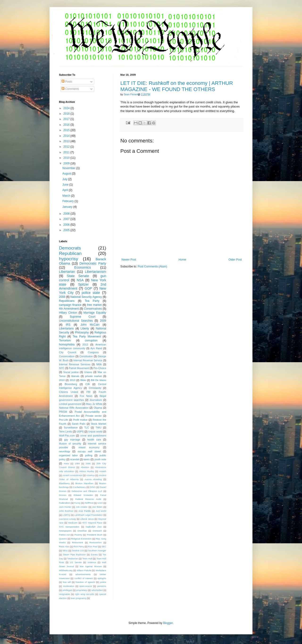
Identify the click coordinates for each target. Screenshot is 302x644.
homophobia (67, 345)
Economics (83, 267)
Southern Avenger (97, 551)
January (68, 207)
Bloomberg (71, 384)
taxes (87, 459)
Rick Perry (79, 546)
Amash (103, 471)
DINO (93, 487)
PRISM (63, 412)
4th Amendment (69, 309)
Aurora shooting (93, 479)
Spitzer (83, 284)
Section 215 (78, 551)
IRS (68, 325)
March (67, 196)
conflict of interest (84, 578)
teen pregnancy (79, 598)
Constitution (86, 356)
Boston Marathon (84, 483)
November (69, 168)
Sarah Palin (79, 424)
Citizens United (69, 392)
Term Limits (65, 432)
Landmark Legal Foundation (88, 515)
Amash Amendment (72, 475)
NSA (80, 280)
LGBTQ (66, 515)
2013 (67, 141)
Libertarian (67, 272)
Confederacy (79, 487)
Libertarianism (96, 272)
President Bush (95, 535)
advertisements (83, 574)
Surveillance (71, 428)
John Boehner (66, 511)
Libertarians (66, 328)
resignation (65, 594)
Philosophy (82, 332)
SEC (104, 546)
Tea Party (92, 301)
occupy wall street (89, 451)
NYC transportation (69, 527)
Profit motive (80, 420)
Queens (63, 539)
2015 (67, 130)
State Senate (78, 276)
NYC (62, 368)
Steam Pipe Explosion (74, 555)
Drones (63, 495)
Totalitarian (73, 559)
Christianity (95, 388)
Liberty (85, 328)
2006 (67, 225)
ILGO (100, 503)
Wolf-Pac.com (67, 436)
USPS (80, 432)
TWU (99, 428)
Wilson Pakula (84, 570)
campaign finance (70, 305)
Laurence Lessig (67, 519)
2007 (67, 219)
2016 (67, 125)
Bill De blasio (99, 380)
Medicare (73, 523)
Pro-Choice (100, 368)
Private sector (94, 416)
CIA (88, 384)
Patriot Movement (79, 368)
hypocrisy (69, 259)
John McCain (90, 325)
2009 (67, 163)
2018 (67, 114)
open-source (86, 586)
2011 (67, 152)
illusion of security (70, 444)
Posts (67, 82)
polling (89, 455)
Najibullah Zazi (94, 527)
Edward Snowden (83, 495)
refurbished (97, 590)
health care (94, 440)
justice (103, 582)
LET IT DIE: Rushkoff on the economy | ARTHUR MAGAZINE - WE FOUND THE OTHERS (177, 86)
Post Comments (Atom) (152, 266)
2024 (67, 108)
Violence (92, 562)
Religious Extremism (81, 539)
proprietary (82, 590)
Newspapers (65, 531)
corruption (91, 341)
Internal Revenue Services (75, 364)
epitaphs (102, 578)
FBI (88, 392)
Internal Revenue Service (88, 360)
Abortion (85, 467)
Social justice (71, 372)
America (90, 475)
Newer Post (129, 260)
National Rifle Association (74, 408)
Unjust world (95, 432)
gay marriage (72, 440)
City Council (68, 352)
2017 (67, 119)
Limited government (70, 404)
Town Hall (87, 559)
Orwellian (82, 531)
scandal (74, 459)
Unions (88, 372)
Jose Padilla (85, 511)
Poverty (78, 535)
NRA (99, 364)
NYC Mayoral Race (92, 523)
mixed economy (89, 447)
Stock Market (99, 424)
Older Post (235, 260)
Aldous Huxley (86, 471)
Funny (78, 503)
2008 (67, 214)
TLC (87, 428)
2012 (67, 147)
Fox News (86, 396)
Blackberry (64, 483)
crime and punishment (93, 436)
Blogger (168, 623)
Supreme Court (83, 317)
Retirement (78, 542)
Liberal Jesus (87, 519)
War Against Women (91, 566)
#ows (66, 463)
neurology (65, 451)
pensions (102, 586)
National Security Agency (86, 297)
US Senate (76, 562)
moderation (69, 586)
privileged (67, 590)
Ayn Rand (96, 348)
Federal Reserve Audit (88, 499)
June (66, 185)
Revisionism (96, 542)
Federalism (65, 503)
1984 (77, 463)
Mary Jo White (94, 404)
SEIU (65, 551)
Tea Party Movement (87, 337)
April (65, 190)
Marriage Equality (95, 313)
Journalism (96, 400)
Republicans (67, 301)
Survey (94, 555)
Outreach (97, 531)
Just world (101, 511)
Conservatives (93, 309)
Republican (70, 253)
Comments (70, 89)
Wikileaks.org (66, 570)
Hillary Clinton (68, 313)
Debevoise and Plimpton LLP (87, 491)
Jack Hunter (65, 507)
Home (182, 260)
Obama (98, 408)
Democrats (70, 248)
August (67, 174)
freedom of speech (85, 582)
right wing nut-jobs (85, 594)
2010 (67, 158)
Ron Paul (93, 546)
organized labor (68, 455)
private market (94, 376)
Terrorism (65, 341)
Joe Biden (97, 507)
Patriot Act (64, 535)
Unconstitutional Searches (76, 321)
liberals (75, 376)
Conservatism (67, 356)
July (65, 179)
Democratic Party (93, 263)
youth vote (100, 459)
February (68, 201)
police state (91, 293)
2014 (67, 136)
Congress (93, 352)
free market (94, 305)
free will (67, 582)
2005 (67, 230)
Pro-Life (63, 420)
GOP (88, 288)
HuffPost (89, 503)
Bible (83, 380)
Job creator (82, 507)
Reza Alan (64, 546)
